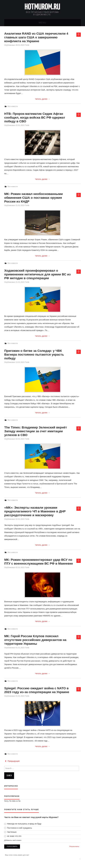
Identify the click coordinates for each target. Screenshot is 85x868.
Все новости (13, 106)
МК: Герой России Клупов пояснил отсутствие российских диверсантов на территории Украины (35, 640)
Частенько (10, 832)
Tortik (27, 45)
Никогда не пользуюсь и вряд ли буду (23, 824)
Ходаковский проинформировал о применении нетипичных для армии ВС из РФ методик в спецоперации (37, 274)
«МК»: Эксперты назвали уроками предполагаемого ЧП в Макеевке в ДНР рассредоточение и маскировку (35, 511)
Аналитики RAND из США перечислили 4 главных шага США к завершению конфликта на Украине (36, 37)
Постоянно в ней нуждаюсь (18, 828)
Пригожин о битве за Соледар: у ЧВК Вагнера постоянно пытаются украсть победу (34, 355)
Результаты (74, 846)
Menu (42, 23)
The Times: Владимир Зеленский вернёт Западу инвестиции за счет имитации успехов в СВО (36, 431)
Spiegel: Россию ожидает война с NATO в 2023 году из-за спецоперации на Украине (37, 690)
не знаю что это (13, 836)
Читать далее (42, 99)
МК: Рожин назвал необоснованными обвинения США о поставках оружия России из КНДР (33, 198)
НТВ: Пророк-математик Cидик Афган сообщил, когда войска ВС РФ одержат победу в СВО (35, 118)
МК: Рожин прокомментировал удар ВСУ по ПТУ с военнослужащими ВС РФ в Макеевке (39, 562)
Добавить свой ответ (13, 840)
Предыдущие (12, 761)
